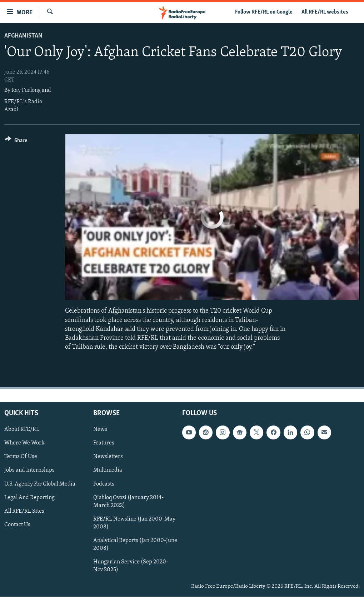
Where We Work (24, 443)
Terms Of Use (21, 457)
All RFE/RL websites (325, 12)
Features (104, 443)
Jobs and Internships (29, 471)
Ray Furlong (26, 90)
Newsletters (108, 457)
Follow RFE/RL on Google (264, 12)
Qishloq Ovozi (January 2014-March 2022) (128, 502)
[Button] (16, 142)
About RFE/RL (22, 430)
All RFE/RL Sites (24, 511)
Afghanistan (23, 36)
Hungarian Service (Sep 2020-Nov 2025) (131, 566)
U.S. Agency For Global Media (40, 484)
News (100, 430)
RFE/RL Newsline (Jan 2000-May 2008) (134, 523)
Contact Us (17, 525)
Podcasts (104, 484)
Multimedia (108, 471)
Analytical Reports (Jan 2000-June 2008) (135, 544)
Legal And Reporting (29, 498)
